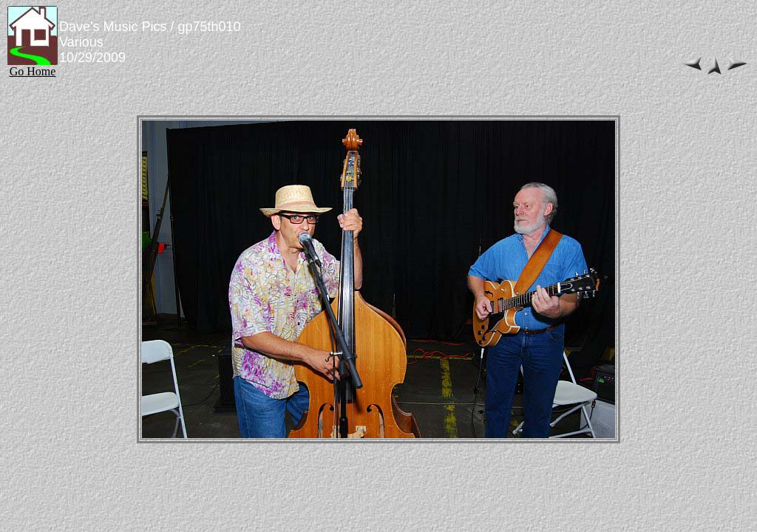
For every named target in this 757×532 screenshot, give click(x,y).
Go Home (33, 66)
